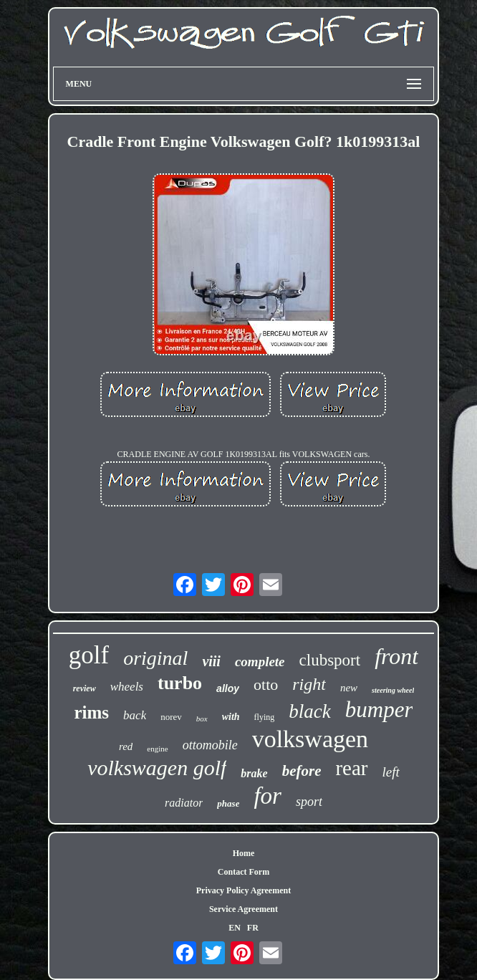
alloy (228, 688)
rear (351, 768)
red (126, 746)
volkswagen (310, 739)
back (135, 715)
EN (235, 928)
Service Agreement (244, 909)
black (309, 711)
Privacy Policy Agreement (244, 890)
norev (171, 717)
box (202, 719)
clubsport (330, 660)
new (349, 688)
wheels (127, 687)
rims (92, 712)
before (302, 771)
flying (265, 717)
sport (309, 802)
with (231, 717)
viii (211, 661)
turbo (180, 683)
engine (157, 749)
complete (260, 662)
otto (266, 684)
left (391, 772)
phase (228, 803)
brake (254, 773)
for (268, 796)
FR (253, 928)
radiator (184, 803)
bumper (379, 710)
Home (244, 853)
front (396, 656)
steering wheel (393, 690)
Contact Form (244, 872)
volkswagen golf (157, 768)
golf (89, 655)
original (155, 658)
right (309, 684)
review (85, 688)
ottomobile (210, 745)
